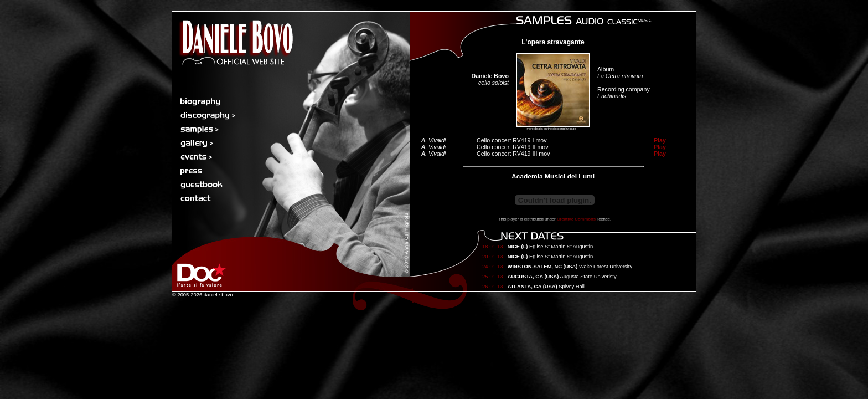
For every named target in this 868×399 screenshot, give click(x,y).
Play (660, 140)
